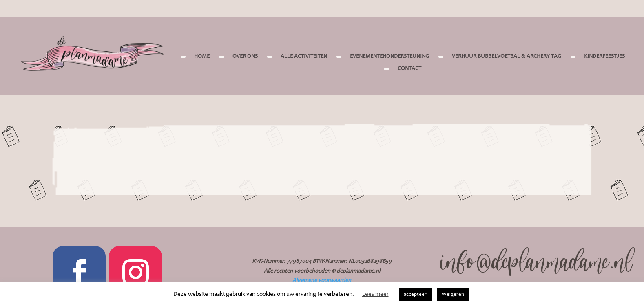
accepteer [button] (415, 295)
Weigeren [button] (453, 295)
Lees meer (375, 294)
